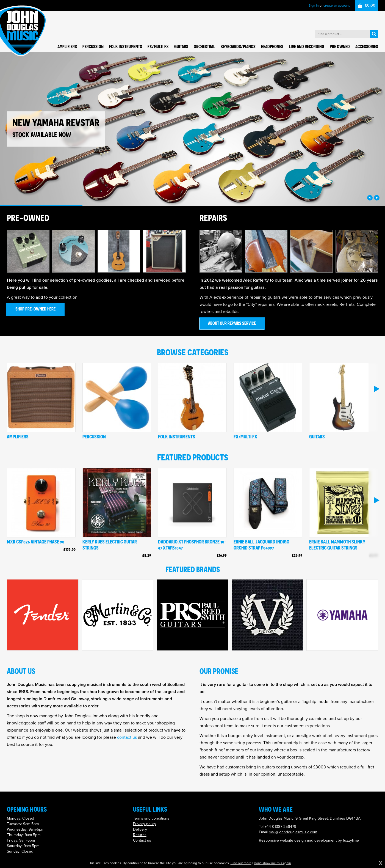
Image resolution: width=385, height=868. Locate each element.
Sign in (314, 6)
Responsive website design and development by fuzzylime (309, 840)
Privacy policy (145, 824)
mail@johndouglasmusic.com (293, 832)
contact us (127, 737)
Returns (140, 835)
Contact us (142, 840)
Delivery (140, 829)
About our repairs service (232, 323)
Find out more (241, 863)
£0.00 (370, 5)
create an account (337, 6)
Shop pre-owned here (35, 309)
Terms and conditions (151, 818)
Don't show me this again (272, 863)
